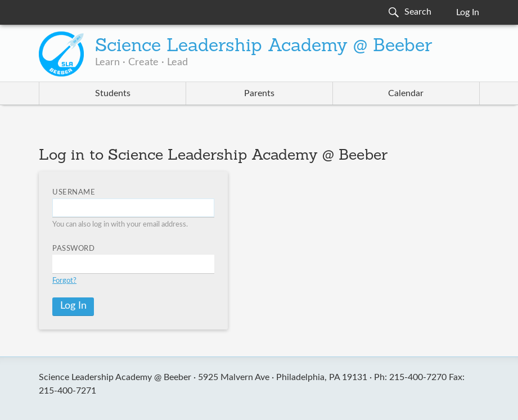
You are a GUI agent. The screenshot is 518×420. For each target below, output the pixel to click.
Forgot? (64, 281)
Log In (468, 12)
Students (113, 93)
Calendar (406, 93)
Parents (259, 93)
